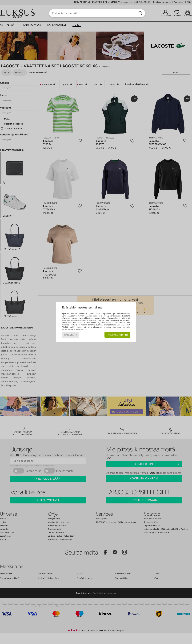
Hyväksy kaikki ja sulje (117, 335)
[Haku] (140, 13)
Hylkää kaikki (70, 335)
